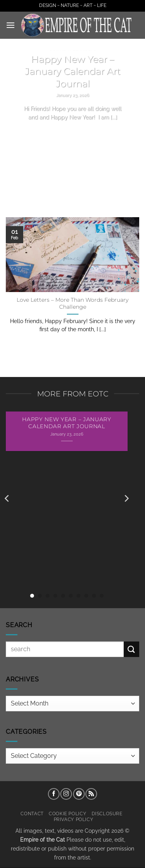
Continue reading (73, 132)
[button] (10, 25)
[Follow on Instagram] (66, 794)
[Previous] (7, 499)
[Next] (126, 499)
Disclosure (107, 814)
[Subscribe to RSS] (91, 794)
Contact (32, 814)
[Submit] (131, 649)
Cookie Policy (67, 814)
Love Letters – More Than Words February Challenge (72, 303)
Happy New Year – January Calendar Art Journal (73, 71)
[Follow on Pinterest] (79, 794)
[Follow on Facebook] (54, 794)
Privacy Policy (74, 819)
